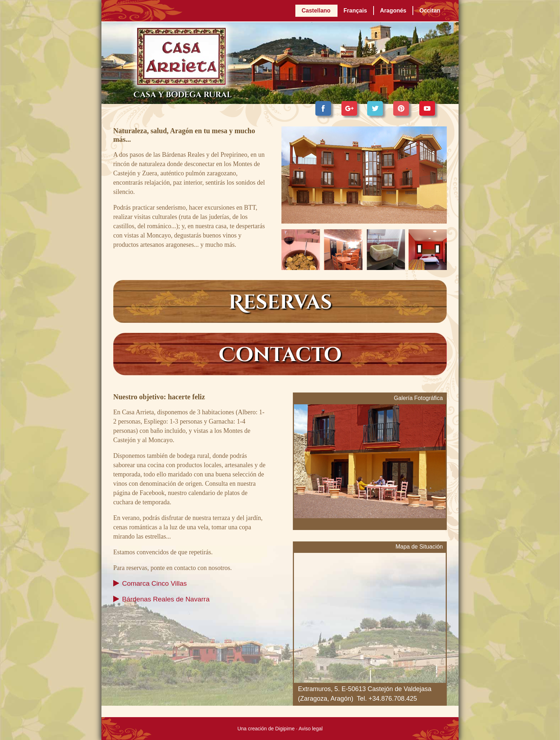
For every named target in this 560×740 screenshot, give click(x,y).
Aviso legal (311, 729)
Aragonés (393, 11)
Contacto (280, 355)
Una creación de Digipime (266, 729)
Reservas (280, 302)
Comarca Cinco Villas (154, 583)
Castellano (316, 11)
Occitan (430, 11)
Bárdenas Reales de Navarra (166, 599)
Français (355, 11)
